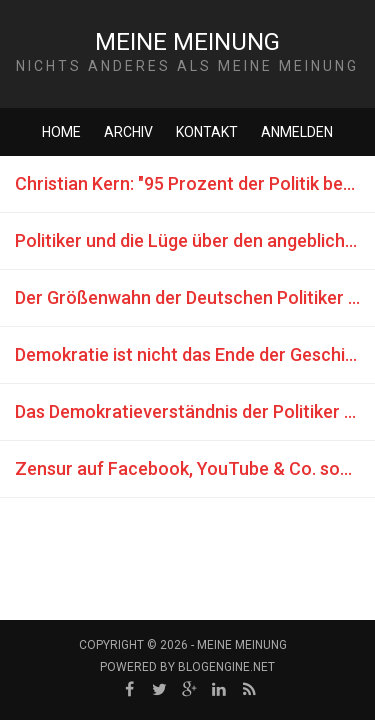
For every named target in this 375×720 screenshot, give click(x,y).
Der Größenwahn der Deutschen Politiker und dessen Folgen (195, 297)
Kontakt (207, 132)
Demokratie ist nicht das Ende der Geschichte (195, 354)
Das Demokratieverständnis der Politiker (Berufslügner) (195, 411)
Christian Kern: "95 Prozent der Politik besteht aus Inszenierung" (195, 183)
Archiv (128, 132)
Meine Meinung (187, 42)
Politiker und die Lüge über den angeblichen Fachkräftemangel (195, 240)
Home (61, 132)
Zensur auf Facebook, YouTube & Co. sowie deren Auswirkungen (195, 468)
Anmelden (297, 132)
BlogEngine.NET (226, 667)
